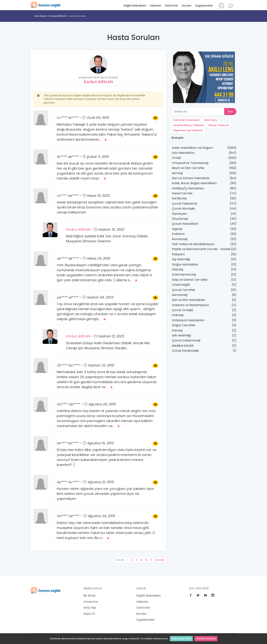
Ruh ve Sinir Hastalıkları (189, 300)
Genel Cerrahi (182, 193)
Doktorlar (172, 6)
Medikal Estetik (183, 346)
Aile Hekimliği (181, 335)
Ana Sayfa (40, 16)
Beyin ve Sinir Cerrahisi (188, 168)
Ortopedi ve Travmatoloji (190, 163)
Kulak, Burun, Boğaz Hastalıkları (194, 183)
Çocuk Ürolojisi (182, 310)
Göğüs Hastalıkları (185, 264)
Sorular (187, 6)
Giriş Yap (90, 608)
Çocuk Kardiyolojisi (185, 351)
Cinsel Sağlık (181, 285)
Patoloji (177, 330)
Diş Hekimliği (181, 259)
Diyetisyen (179, 214)
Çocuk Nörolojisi (183, 209)
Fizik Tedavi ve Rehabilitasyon (193, 244)
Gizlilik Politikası (206, 639)
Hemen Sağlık (46, 5)
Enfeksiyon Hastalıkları (188, 320)
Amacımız (91, 602)
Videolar (156, 6)
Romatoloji (180, 239)
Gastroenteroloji (184, 274)
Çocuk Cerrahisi (183, 290)
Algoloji (177, 229)
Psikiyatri (178, 254)
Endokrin (178, 234)
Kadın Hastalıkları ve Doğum (192, 148)
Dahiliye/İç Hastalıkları (188, 188)
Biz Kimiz (89, 596)
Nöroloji (177, 173)
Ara (230, 112)
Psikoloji (177, 269)
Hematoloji (180, 295)
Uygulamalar (204, 6)
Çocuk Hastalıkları (185, 224)
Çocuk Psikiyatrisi (184, 204)
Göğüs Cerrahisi (183, 325)
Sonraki (160, 560)
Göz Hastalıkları (183, 153)
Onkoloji (178, 315)
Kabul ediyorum (181, 639)
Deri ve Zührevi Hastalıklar (191, 178)
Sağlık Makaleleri (135, 6)
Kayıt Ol (89, 614)
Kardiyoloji (179, 198)
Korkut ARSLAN (58, 16)
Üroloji (176, 158)
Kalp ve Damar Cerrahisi (190, 280)
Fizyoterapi (180, 219)
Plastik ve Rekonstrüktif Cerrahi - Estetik (201, 249)
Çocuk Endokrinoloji (186, 340)
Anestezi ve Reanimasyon (190, 305)
